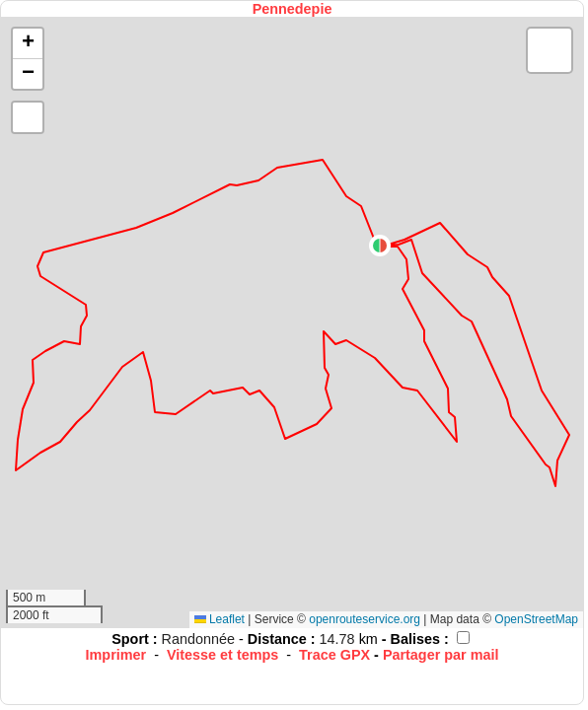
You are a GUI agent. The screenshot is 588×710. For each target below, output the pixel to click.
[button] (380, 246)
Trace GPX (334, 655)
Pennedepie (293, 9)
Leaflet (220, 619)
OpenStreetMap (536, 619)
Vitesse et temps (222, 655)
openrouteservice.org (365, 619)
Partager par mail (441, 655)
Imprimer (116, 655)
